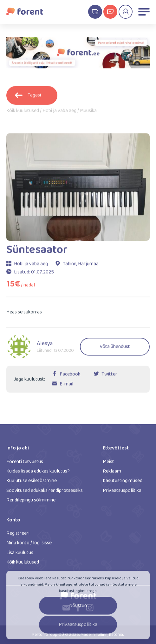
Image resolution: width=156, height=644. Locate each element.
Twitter (109, 376)
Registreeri (18, 535)
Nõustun (78, 609)
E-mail (66, 386)
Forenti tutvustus (25, 463)
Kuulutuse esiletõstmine (32, 483)
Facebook (70, 376)
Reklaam (112, 473)
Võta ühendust (115, 349)
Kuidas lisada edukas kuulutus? (38, 473)
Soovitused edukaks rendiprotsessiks (45, 493)
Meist (108, 463)
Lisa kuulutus (20, 555)
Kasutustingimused (123, 483)
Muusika (88, 113)
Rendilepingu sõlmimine (31, 502)
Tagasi (28, 97)
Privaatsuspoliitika (122, 493)
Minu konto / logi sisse (29, 545)
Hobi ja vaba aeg (59, 113)
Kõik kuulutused (23, 113)
